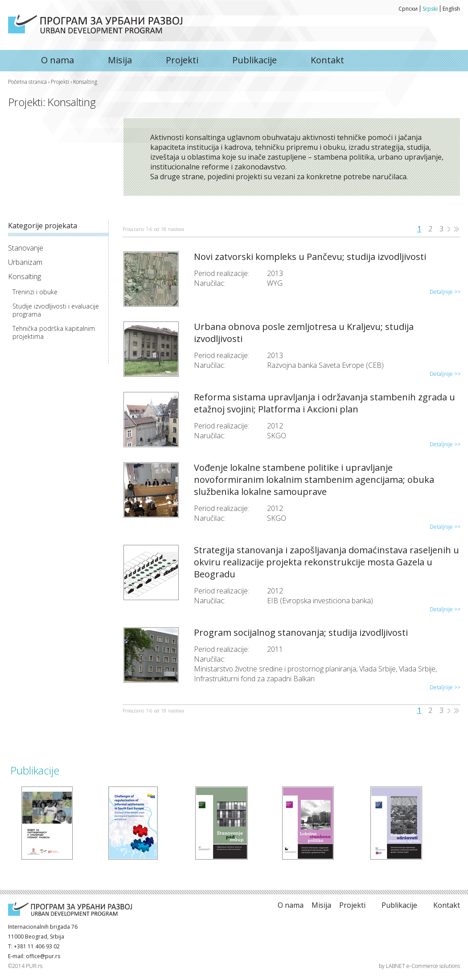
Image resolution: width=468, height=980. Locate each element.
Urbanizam (25, 262)
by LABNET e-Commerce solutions (419, 966)
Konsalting (25, 276)
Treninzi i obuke (35, 292)
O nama (95, 24)
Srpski (430, 9)
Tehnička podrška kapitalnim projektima (54, 333)
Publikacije (255, 60)
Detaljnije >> (445, 292)
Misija (120, 60)
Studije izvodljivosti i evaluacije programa (56, 310)
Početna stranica (27, 82)
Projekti (182, 60)
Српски (408, 9)
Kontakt (327, 60)
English (451, 9)
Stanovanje (26, 248)
